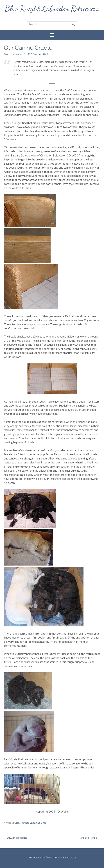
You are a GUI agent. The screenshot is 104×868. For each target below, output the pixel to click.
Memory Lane (28, 823)
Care (17, 823)
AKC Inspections (15, 838)
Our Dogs (41, 823)
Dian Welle (43, 54)
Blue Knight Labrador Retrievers (52, 8)
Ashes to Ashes (89, 838)
